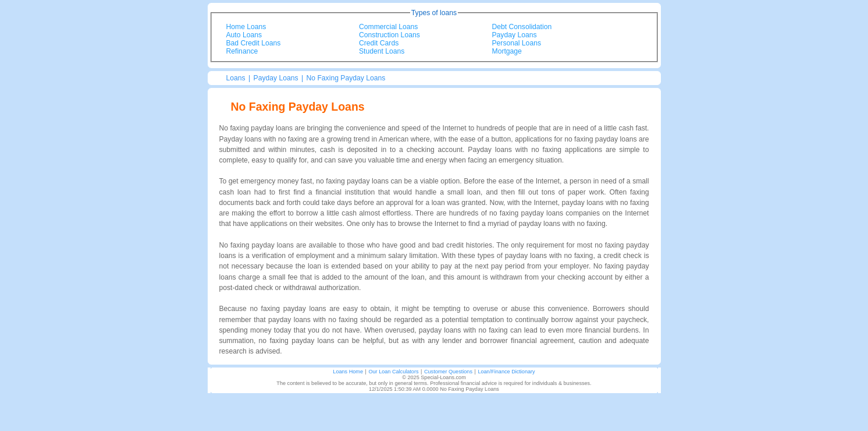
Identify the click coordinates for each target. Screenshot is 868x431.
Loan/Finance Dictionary (506, 372)
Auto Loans (244, 35)
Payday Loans (515, 35)
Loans (236, 78)
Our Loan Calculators (393, 372)
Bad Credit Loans (254, 43)
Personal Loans (517, 43)
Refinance (242, 51)
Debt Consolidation (522, 27)
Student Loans (382, 51)
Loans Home (348, 372)
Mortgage (507, 51)
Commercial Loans (388, 27)
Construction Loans (389, 35)
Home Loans (246, 27)
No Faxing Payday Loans (346, 78)
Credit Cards (379, 43)
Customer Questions (448, 372)
